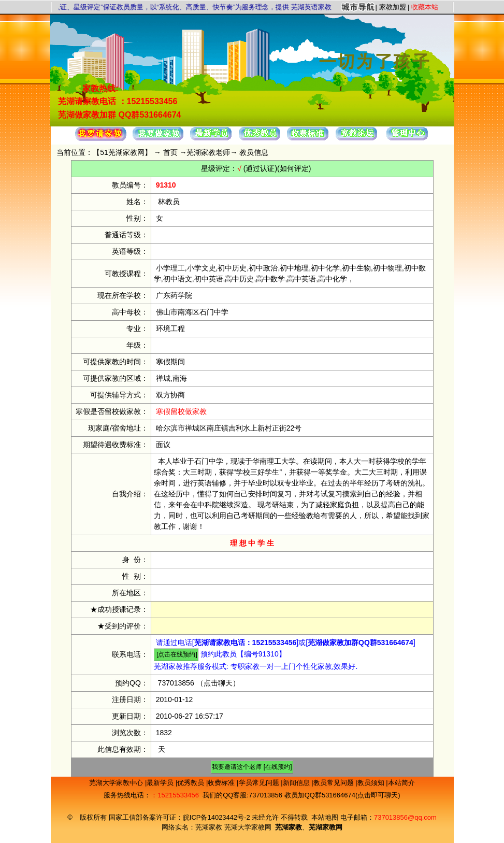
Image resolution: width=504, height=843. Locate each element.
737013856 (176, 683)
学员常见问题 (260, 783)
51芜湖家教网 (122, 152)
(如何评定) (294, 168)
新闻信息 (297, 783)
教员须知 (372, 783)
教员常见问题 (335, 783)
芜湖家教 (209, 827)
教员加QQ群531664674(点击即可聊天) (342, 795)
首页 (170, 152)
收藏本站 (425, 7)
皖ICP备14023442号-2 (218, 817)
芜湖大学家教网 (248, 827)
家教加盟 (393, 7)
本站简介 (401, 783)
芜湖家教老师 (208, 152)
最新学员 (161, 783)
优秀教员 (192, 783)
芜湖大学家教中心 (117, 783)
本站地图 (325, 817)
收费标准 (222, 783)
